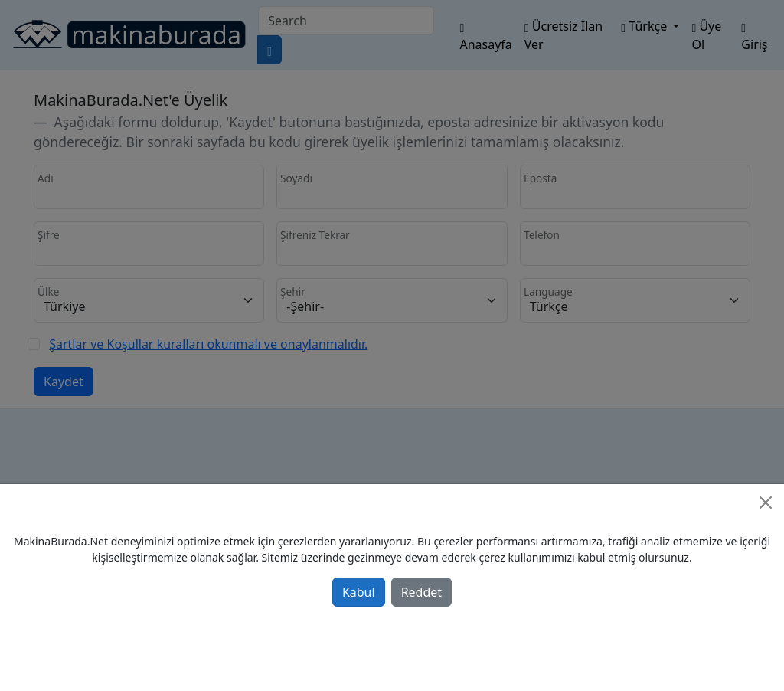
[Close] (766, 503)
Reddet (421, 592)
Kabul (359, 592)
